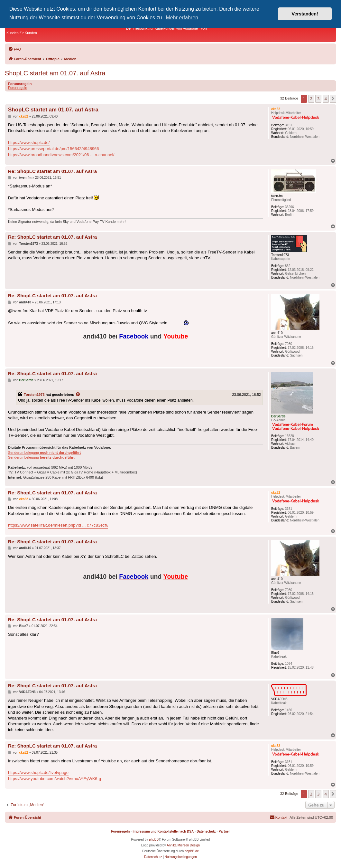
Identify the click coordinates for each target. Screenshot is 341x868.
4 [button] (326, 99)
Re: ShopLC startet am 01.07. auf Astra (52, 171)
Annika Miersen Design (183, 845)
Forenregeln (18, 88)
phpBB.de (192, 851)
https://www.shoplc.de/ (29, 143)
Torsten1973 (34, 395)
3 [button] (318, 99)
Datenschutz (206, 831)
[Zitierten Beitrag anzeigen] (78, 395)
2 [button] (311, 99)
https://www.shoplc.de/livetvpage (38, 773)
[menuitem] (14, 49)
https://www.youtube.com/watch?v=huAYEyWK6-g (55, 779)
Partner (224, 831)
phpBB (154, 839)
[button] (333, 99)
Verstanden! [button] (305, 14)
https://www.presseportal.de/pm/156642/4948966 (54, 149)
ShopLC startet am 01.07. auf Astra (55, 73)
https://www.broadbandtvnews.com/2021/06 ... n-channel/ (61, 155)
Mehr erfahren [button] (182, 18)
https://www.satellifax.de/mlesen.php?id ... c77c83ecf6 (58, 525)
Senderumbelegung (44, 453)
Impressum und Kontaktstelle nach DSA (163, 831)
